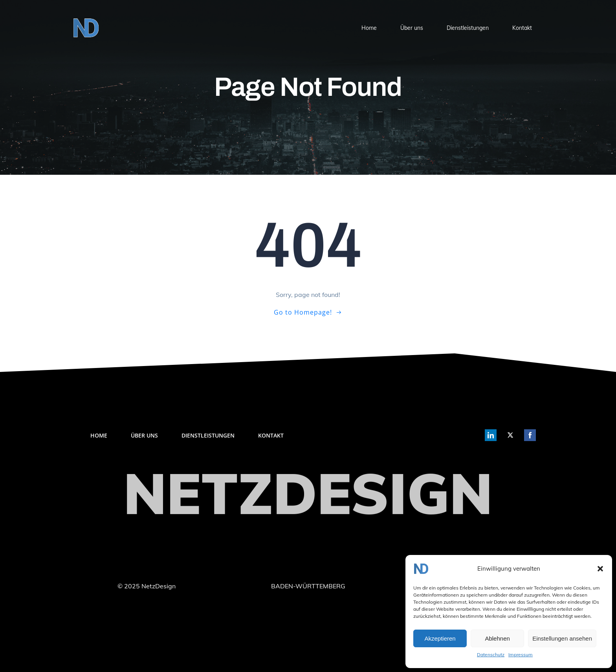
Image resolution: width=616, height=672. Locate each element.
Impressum (521, 655)
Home (369, 28)
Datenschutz (491, 655)
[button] (600, 569)
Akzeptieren (440, 638)
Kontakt (522, 28)
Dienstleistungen (468, 28)
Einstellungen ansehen (562, 638)
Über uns (412, 28)
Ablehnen (497, 638)
